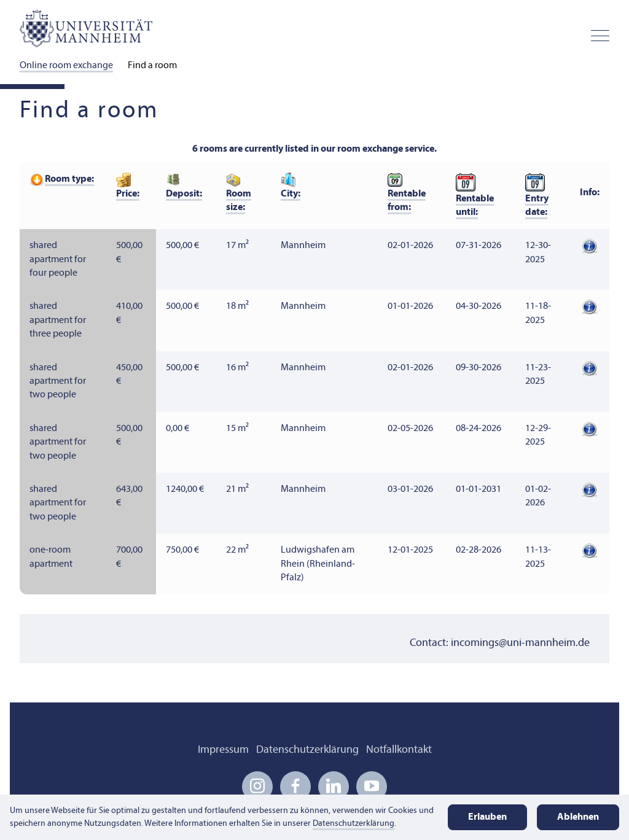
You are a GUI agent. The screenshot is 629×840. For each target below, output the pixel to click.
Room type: (69, 179)
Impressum (223, 750)
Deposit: (184, 194)
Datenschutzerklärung (307, 750)
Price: (128, 194)
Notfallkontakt (399, 750)
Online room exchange (66, 66)
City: (291, 194)
